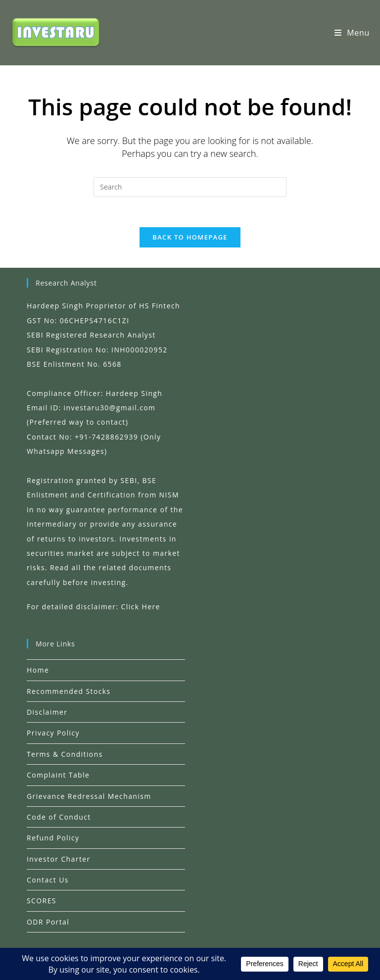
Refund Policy (53, 838)
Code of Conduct (59, 817)
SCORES (42, 901)
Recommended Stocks (69, 691)
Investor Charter (59, 859)
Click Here (141, 607)
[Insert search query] (190, 187)
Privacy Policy (53, 733)
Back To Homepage (190, 237)
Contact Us (48, 880)
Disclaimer (47, 712)
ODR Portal (48, 922)
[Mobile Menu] (352, 33)
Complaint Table (58, 775)
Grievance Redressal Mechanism (89, 796)
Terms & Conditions (65, 754)
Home (38, 670)
